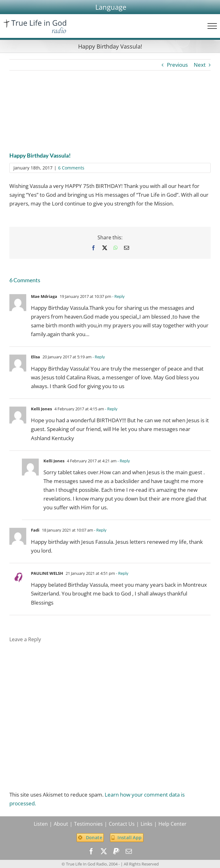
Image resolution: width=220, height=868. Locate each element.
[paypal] (116, 851)
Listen (41, 824)
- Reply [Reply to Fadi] (100, 530)
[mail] (129, 851)
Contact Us (122, 824)
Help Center (172, 824)
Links (147, 824)
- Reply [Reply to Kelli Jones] (111, 409)
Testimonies (88, 824)
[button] (111, 7)
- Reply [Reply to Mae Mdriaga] (118, 296)
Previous (177, 65)
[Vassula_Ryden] (110, 116)
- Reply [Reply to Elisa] (98, 357)
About (61, 824)
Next (200, 65)
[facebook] (91, 851)
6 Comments (71, 168)
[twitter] (104, 851)
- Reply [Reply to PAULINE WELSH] (122, 573)
